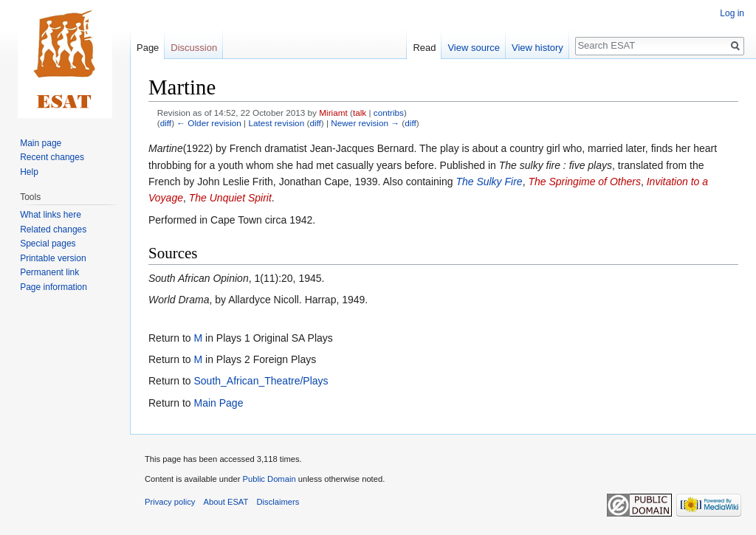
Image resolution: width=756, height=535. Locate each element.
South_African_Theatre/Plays (261, 381)
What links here (51, 215)
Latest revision (276, 123)
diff (166, 123)
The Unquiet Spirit (230, 198)
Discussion (194, 48)
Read (424, 48)
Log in (732, 13)
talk (360, 113)
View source (474, 48)
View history (537, 48)
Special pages (48, 244)
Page (148, 48)
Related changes (53, 229)
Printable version (53, 258)
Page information (54, 287)
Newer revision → (365, 123)
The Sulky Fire (489, 182)
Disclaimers (278, 502)
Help (29, 172)
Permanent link (49, 272)
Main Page (218, 403)
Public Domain (269, 479)
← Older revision (209, 123)
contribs (389, 113)
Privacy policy (170, 502)
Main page (41, 143)
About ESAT (226, 502)
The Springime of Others (584, 182)
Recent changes (52, 157)
